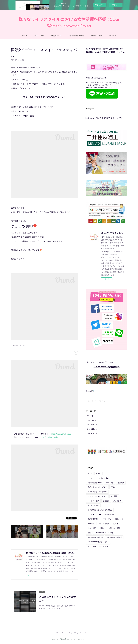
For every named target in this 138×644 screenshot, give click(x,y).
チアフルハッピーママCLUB (98, 546)
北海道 (102, 528)
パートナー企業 (93, 501)
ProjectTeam (109, 515)
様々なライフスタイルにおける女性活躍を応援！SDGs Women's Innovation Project (69, 23)
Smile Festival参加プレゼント (99, 542)
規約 (89, 533)
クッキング (117, 501)
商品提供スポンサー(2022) (97, 487)
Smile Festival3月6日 (114, 537)
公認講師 (106, 501)
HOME (25, 36)
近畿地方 (91, 524)
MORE (112, 36)
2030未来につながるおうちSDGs (100, 510)
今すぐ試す (99, 5)
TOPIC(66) (22, 345)
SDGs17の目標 (97, 36)
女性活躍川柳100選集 (77, 36)
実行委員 (114, 496)
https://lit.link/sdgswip (49, 437)
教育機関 (121, 483)
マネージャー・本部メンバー (114, 519)
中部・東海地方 (104, 524)
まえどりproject (93, 505)
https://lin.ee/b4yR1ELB (61, 434)
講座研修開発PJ (94, 519)
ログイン (116, 5)
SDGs (113, 487)
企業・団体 (110, 483)
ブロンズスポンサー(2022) (97, 492)
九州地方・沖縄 (114, 528)
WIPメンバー (39, 36)
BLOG (90, 474)
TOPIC (98, 474)
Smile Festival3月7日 (95, 537)
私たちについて (56, 36)
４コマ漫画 (92, 528)
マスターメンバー (94, 515)
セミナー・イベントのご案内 (98, 478)
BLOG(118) (14, 345)
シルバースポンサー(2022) (97, 496)
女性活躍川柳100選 (95, 483)
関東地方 (117, 524)
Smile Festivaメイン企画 (104, 533)
